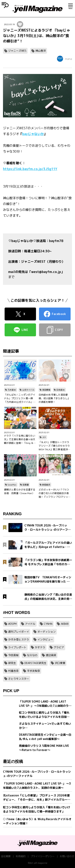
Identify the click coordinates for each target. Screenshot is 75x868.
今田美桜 (13, 655)
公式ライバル (28, 390)
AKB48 (65, 624)
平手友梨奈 (33, 671)
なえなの (32, 655)
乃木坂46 (12, 390)
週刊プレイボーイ (19, 632)
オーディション (46, 632)
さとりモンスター (19, 679)
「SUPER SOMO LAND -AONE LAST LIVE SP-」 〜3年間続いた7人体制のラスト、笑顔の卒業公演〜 (37, 786)
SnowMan (12, 485)
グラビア (59, 647)
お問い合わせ (67, 856)
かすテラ (40, 647)
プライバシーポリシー (43, 856)
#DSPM (12, 624)
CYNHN (48, 624)
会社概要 (6, 856)
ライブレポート (17, 647)
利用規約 (21, 856)
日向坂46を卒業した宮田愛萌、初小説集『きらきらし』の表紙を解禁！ (54, 398)
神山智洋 (41, 51)
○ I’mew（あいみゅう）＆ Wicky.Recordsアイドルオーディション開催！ (37, 821)
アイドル (30, 624)
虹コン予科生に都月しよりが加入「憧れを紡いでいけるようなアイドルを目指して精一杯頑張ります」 (37, 809)
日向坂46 (61, 390)
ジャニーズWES (17, 51)
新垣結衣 (46, 485)
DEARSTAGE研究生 (35, 663)
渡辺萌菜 (51, 655)
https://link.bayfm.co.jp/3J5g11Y (30, 169)
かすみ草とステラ (19, 639)
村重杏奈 (13, 671)
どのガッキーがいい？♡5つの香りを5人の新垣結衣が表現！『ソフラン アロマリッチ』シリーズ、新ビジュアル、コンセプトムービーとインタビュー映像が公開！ (54, 493)
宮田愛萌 (46, 390)
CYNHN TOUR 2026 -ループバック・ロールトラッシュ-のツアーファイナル (37, 774)
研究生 (12, 663)
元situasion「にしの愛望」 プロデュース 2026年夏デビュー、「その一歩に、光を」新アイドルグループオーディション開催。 (37, 798)
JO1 (44, 437)
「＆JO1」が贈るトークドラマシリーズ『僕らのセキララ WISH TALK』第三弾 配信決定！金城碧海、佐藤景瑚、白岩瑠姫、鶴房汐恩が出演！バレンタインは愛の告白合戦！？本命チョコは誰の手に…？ (54, 446)
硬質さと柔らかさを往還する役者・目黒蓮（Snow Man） (20, 491)
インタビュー (45, 639)
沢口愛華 (60, 663)
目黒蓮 (26, 485)
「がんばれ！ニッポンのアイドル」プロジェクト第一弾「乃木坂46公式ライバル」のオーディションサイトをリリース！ (20, 398)
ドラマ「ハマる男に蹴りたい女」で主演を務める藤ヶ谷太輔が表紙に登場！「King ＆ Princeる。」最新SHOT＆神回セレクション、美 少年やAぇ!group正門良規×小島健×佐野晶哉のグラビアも (20, 439)
